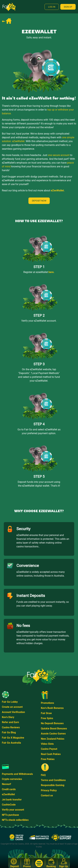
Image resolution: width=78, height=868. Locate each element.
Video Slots (47, 744)
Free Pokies (48, 759)
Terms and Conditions (53, 780)
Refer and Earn (10, 722)
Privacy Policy (49, 790)
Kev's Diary (8, 717)
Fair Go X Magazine (13, 738)
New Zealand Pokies (53, 739)
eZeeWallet (8, 794)
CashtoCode (9, 805)
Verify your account (13, 810)
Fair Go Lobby (10, 702)
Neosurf (6, 784)
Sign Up (68, 7)
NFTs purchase (10, 815)
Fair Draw (46, 713)
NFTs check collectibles (15, 820)
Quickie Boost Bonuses (54, 729)
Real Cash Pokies (51, 754)
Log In (52, 7)
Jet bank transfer (12, 800)
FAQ (43, 775)
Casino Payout (49, 749)
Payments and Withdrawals (17, 774)
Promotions (47, 703)
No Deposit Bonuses (52, 723)
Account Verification (13, 712)
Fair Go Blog (9, 732)
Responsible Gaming (53, 785)
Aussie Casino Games (53, 734)
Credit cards (9, 789)
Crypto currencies (12, 779)
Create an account (12, 707)
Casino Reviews (11, 727)
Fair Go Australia (11, 743)
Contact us (47, 795)
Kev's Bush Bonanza (52, 708)
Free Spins (47, 718)
